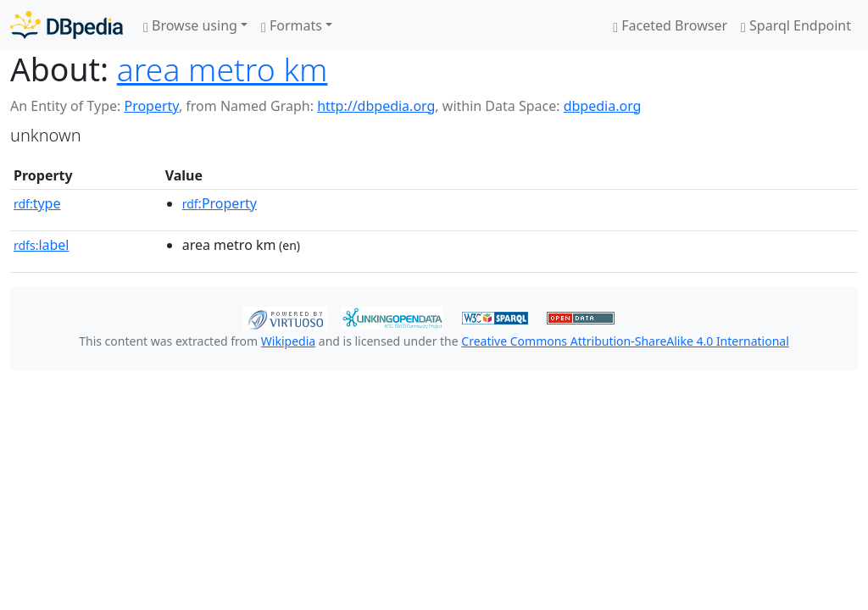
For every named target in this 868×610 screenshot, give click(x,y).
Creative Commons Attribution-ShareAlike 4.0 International (625, 341)
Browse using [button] (190, 25)
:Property (220, 203)
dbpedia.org (603, 106)
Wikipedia (288, 341)
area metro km (223, 69)
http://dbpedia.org (376, 106)
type (37, 203)
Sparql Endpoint (796, 25)
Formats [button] (292, 25)
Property (151, 106)
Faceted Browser (670, 25)
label (42, 245)
